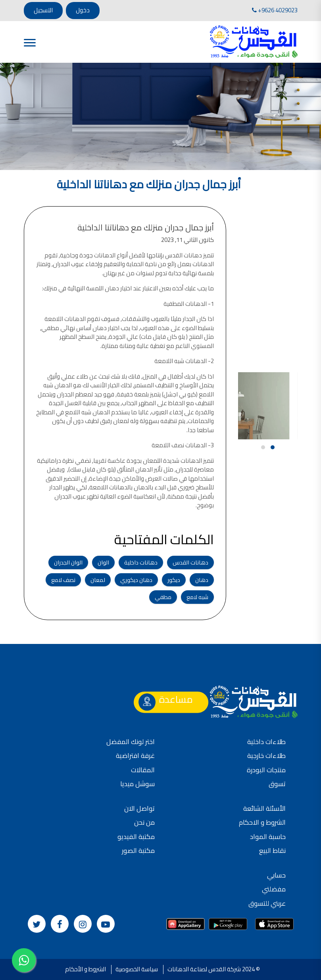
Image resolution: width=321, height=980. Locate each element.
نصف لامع (68, 580)
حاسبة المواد (268, 837)
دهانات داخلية (146, 562)
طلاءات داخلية (266, 742)
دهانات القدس (195, 562)
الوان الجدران (73, 562)
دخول (83, 10)
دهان (207, 580)
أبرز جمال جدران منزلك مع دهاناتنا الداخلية (150, 227)
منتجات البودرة (266, 770)
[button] (273, 447)
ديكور (179, 580)
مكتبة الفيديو (136, 837)
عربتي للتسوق (267, 903)
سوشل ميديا (137, 784)
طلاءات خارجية (266, 756)
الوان (108, 562)
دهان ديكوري (141, 580)
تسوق (277, 784)
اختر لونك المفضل (131, 742)
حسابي (276, 875)
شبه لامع (202, 597)
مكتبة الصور (138, 850)
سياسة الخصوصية (137, 969)
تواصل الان (139, 808)
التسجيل (43, 10)
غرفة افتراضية (135, 756)
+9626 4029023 (275, 10)
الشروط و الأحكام (86, 969)
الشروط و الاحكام (262, 822)
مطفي (168, 597)
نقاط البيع (272, 850)
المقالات (143, 770)
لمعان (103, 580)
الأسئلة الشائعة (264, 808)
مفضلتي (274, 889)
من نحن (144, 822)
